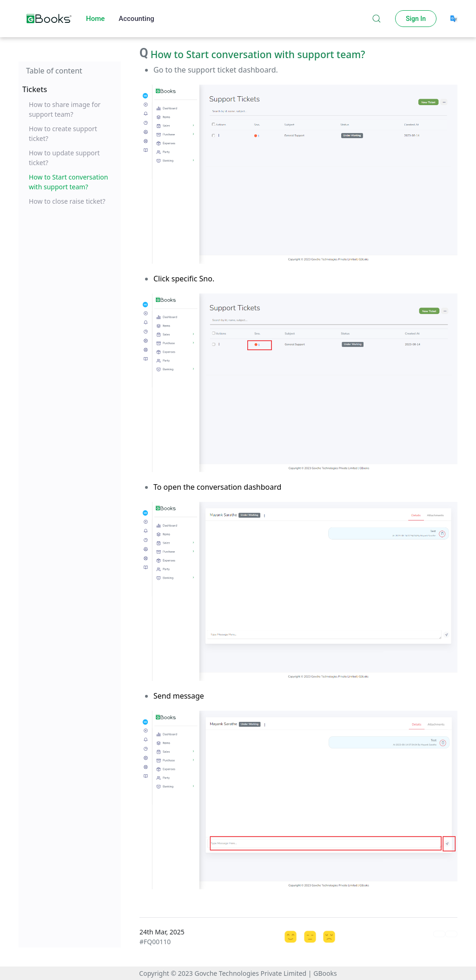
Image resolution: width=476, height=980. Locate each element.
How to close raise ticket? (67, 201)
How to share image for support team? (65, 109)
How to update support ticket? (64, 158)
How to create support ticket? (63, 133)
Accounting (136, 19)
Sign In (416, 19)
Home (95, 19)
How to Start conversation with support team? (68, 182)
